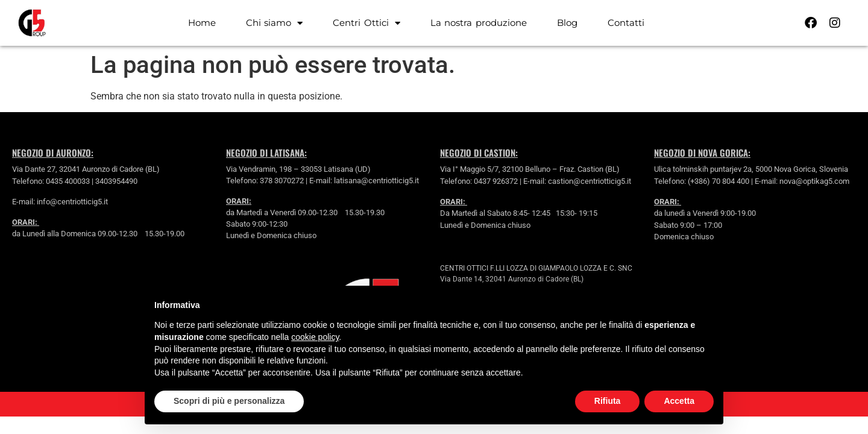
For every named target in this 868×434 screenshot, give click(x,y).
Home (202, 23)
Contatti (626, 23)
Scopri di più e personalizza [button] (229, 401)
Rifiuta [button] (608, 401)
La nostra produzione (479, 23)
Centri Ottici (366, 23)
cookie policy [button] (315, 337)
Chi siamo (275, 23)
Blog (567, 23)
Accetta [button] (679, 401)
